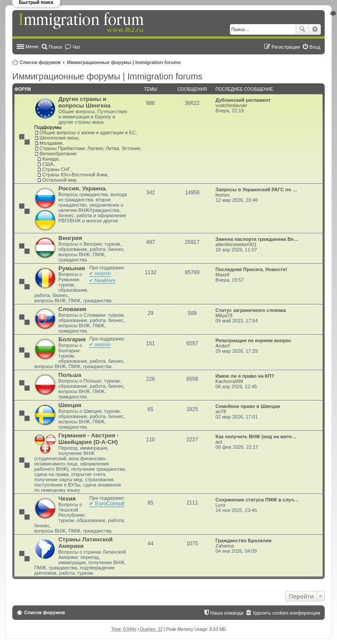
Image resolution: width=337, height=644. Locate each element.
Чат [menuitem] (76, 47)
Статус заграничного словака (251, 310)
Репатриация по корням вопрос (253, 340)
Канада (50, 159)
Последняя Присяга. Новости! (251, 269)
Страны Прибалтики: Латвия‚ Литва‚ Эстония (90, 148)
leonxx (222, 195)
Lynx (220, 505)
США (48, 164)
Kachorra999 (229, 381)
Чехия (67, 499)
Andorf (222, 346)
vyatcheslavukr (231, 105)
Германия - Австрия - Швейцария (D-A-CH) (88, 439)
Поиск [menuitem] (55, 47)
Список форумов (40, 62)
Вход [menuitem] (315, 47)
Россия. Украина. (83, 188)
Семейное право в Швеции (248, 406)
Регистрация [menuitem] (286, 47)
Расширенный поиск (315, 29)
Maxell (222, 275)
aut (219, 442)
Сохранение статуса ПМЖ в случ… (257, 500)
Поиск (302, 29)
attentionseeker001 (236, 244)
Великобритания (58, 154)
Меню (32, 47)
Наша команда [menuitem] (227, 613)
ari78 (221, 411)
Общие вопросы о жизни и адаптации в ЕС (88, 132)
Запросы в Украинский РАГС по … (256, 190)
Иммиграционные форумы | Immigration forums (124, 62)
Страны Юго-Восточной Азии (75, 175)
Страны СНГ (56, 169)
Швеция (70, 405)
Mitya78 (224, 315)
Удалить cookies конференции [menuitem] (286, 613)
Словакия (72, 309)
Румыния (72, 268)
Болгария (72, 339)
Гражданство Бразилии (244, 540)
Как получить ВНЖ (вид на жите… (256, 436)
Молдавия (51, 143)
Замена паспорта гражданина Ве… (257, 239)
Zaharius (225, 546)
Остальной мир (59, 180)
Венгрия (70, 238)
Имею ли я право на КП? (245, 376)
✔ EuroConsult (107, 504)
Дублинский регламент (243, 100)
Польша (70, 375)
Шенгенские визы (59, 138)
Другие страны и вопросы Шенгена (84, 102)
